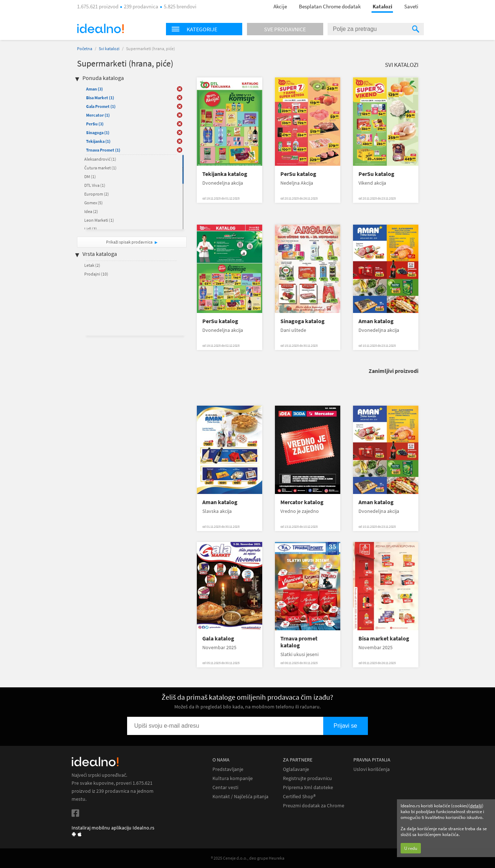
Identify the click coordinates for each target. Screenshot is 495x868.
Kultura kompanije (233, 778)
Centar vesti (225, 787)
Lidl (91, 229)
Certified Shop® (299, 797)
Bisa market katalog (384, 638)
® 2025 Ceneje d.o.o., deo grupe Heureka (248, 858)
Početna (85, 49)
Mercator (98, 115)
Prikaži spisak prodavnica (129, 242)
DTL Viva (95, 185)
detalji (476, 806)
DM (90, 176)
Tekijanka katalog (225, 174)
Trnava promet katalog (299, 642)
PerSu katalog (298, 174)
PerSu (95, 124)
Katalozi (382, 6)
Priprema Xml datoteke (308, 787)
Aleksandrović (100, 159)
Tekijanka (98, 141)
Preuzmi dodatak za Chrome (314, 806)
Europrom (97, 194)
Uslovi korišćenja (372, 769)
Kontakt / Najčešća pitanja (240, 797)
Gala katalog (218, 638)
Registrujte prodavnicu (307, 778)
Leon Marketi (99, 220)
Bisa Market (100, 98)
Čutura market (100, 168)
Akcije (280, 6)
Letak (92, 265)
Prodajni (96, 274)
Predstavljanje (228, 769)
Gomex (94, 203)
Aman (94, 89)
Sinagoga (98, 132)
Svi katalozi (109, 49)
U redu (411, 848)
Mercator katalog (302, 502)
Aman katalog (376, 321)
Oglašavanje (296, 769)
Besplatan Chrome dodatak (330, 6)
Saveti (411, 6)
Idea (91, 211)
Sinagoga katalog (303, 321)
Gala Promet (101, 106)
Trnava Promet (103, 150)
